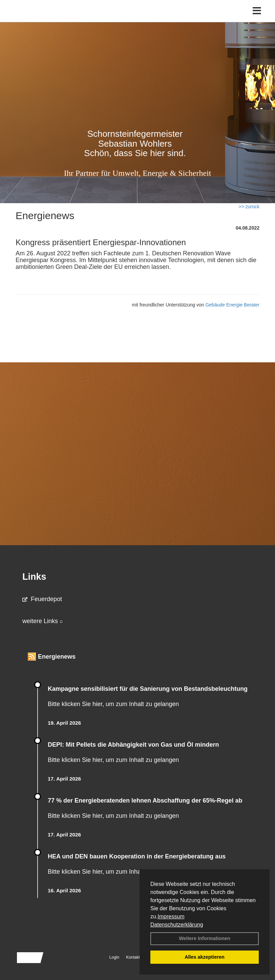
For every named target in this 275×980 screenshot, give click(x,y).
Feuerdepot (42, 599)
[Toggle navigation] (257, 11)
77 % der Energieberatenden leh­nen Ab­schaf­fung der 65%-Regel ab (145, 801)
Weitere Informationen (205, 938)
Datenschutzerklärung (177, 925)
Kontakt (133, 957)
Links (34, 577)
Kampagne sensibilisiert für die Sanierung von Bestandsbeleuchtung (148, 689)
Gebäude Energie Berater (232, 305)
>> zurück (249, 207)
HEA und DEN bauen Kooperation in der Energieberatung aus (137, 856)
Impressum (171, 917)
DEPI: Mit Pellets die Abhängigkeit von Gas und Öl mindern (137, 745)
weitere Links (43, 621)
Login (114, 957)
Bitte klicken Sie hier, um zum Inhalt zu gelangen (113, 704)
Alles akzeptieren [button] (205, 957)
